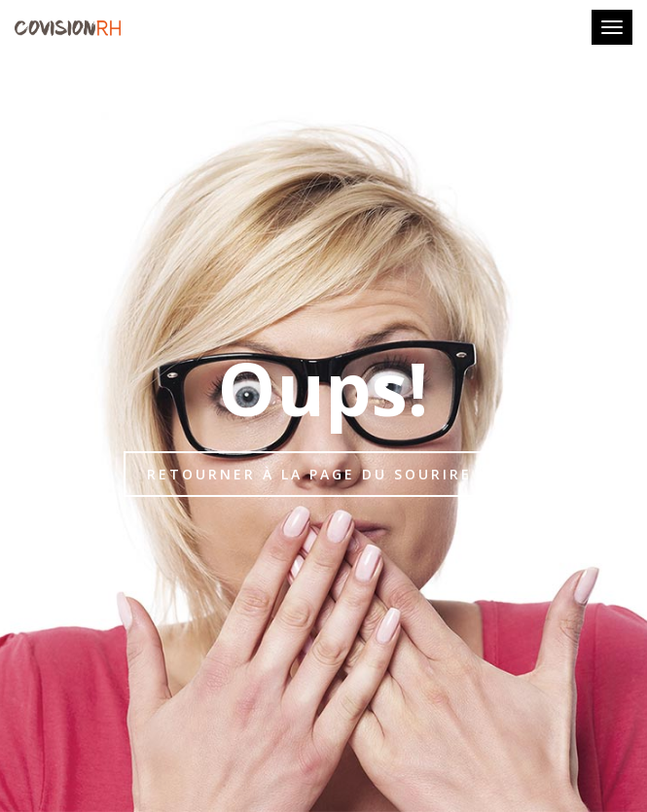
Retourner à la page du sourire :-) (324, 474)
